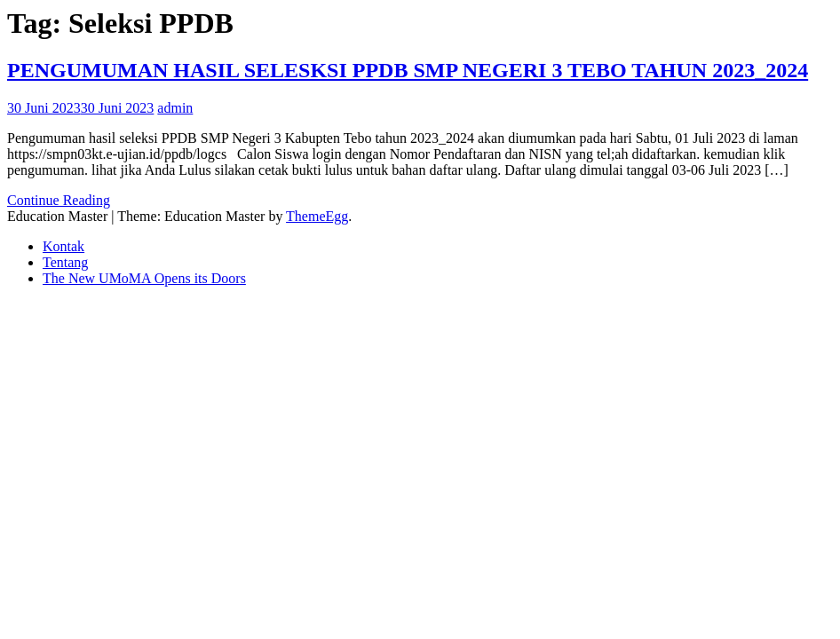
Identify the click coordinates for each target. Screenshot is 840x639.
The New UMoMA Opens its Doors (144, 278)
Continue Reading (59, 200)
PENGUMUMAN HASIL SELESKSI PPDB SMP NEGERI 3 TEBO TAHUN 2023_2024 (408, 70)
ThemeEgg (317, 216)
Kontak (63, 246)
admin (175, 108)
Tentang (65, 262)
